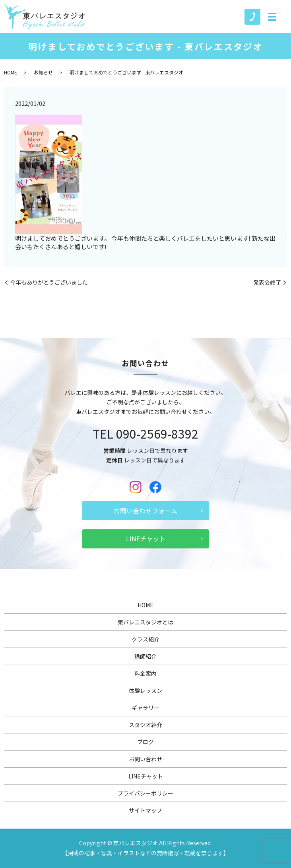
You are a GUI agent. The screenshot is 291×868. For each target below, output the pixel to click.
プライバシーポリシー (145, 793)
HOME (11, 72)
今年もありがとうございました (49, 282)
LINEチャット (146, 538)
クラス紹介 (145, 639)
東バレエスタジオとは (145, 622)
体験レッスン (145, 690)
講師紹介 (145, 656)
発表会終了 (267, 282)
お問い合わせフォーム (145, 511)
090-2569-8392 (157, 433)
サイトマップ (145, 810)
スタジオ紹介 (145, 725)
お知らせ (43, 72)
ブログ (145, 742)
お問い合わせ (145, 759)
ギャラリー (145, 708)
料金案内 (145, 673)
